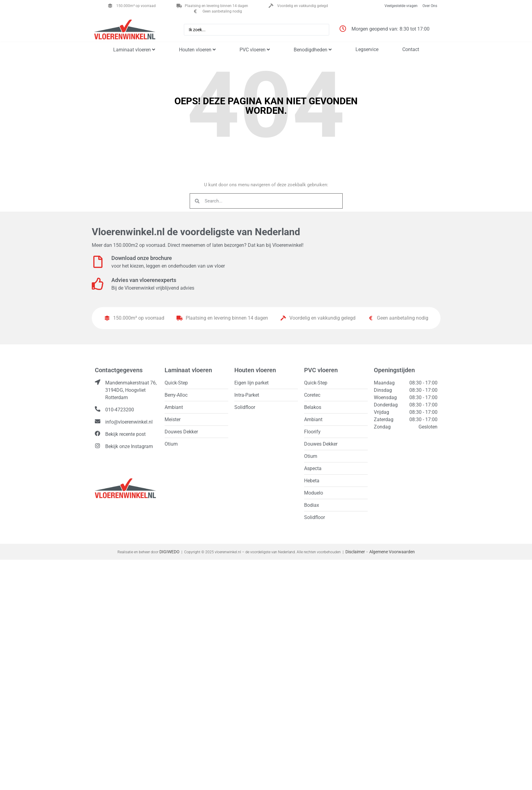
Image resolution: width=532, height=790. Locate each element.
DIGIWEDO (169, 552)
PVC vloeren (255, 50)
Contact (411, 49)
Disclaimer (355, 552)
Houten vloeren (197, 50)
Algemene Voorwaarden (392, 552)
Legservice (367, 49)
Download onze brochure (142, 258)
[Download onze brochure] (98, 262)
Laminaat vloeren (134, 50)
